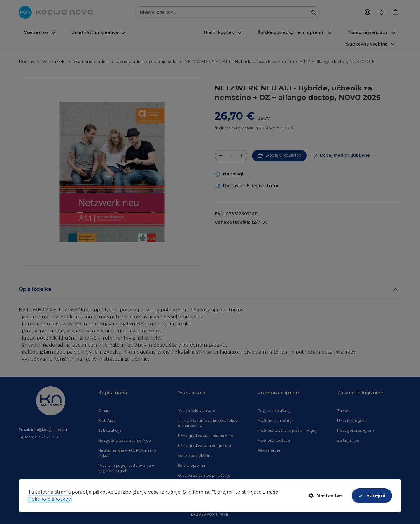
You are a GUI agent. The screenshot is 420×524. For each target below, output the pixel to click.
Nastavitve (326, 496)
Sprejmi (372, 496)
